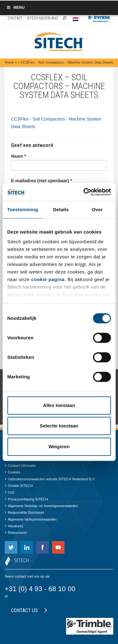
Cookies (13, 472)
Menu (15, 8)
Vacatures (14, 526)
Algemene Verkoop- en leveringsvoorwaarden (41, 506)
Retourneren (16, 533)
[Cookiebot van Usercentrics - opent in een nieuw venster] (84, 192)
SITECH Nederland (42, 18)
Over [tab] (97, 209)
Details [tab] (61, 209)
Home (9, 62)
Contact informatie (20, 466)
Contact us (29, 610)
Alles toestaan (59, 405)
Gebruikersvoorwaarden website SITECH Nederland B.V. (50, 479)
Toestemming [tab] (23, 209)
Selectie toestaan (59, 426)
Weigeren (59, 446)
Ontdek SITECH (19, 486)
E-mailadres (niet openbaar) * (42, 181)
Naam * (18, 156)
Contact (15, 18)
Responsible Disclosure (24, 512)
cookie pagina (48, 279)
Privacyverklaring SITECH (26, 499)
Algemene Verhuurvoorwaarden (31, 519)
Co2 (9, 492)
